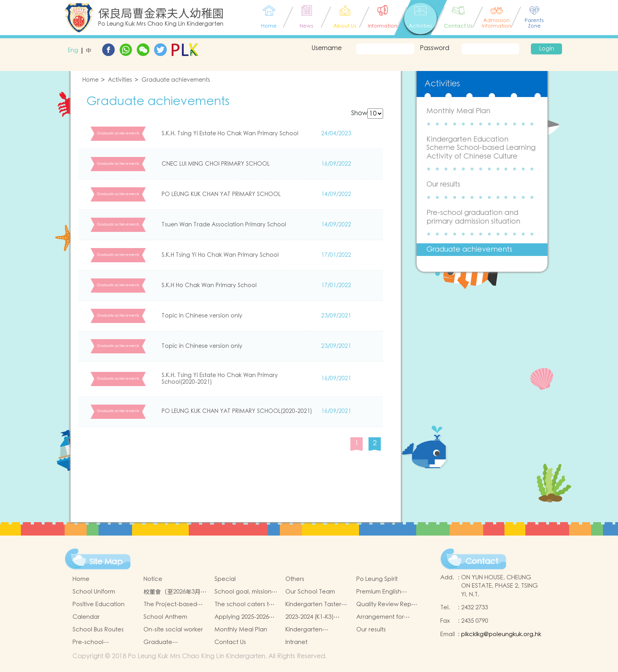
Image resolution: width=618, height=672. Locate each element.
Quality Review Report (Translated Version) (388, 605)
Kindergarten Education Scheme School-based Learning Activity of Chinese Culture (481, 148)
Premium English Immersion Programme (388, 592)
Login (547, 49)
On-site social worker (173, 630)
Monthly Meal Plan (458, 111)
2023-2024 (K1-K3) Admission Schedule (314, 617)
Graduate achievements (176, 80)
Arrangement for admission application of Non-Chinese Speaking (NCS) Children (387, 617)
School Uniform (94, 592)
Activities (120, 80)
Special (225, 579)
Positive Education (99, 604)
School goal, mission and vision (243, 592)
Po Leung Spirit (377, 579)
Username (327, 48)
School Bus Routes (98, 630)
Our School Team (310, 592)
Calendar (86, 617)
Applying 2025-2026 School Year (242, 617)
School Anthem (165, 617)
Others (295, 579)
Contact (482, 562)
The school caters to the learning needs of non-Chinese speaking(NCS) (245, 605)
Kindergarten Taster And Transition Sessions (313, 605)
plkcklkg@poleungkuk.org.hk (501, 634)
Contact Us (230, 642)
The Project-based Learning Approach (171, 605)
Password (435, 48)
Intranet (296, 642)
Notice (153, 579)
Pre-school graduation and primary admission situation (473, 217)
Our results (443, 184)
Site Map (106, 562)
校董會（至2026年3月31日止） (175, 592)
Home (90, 80)
